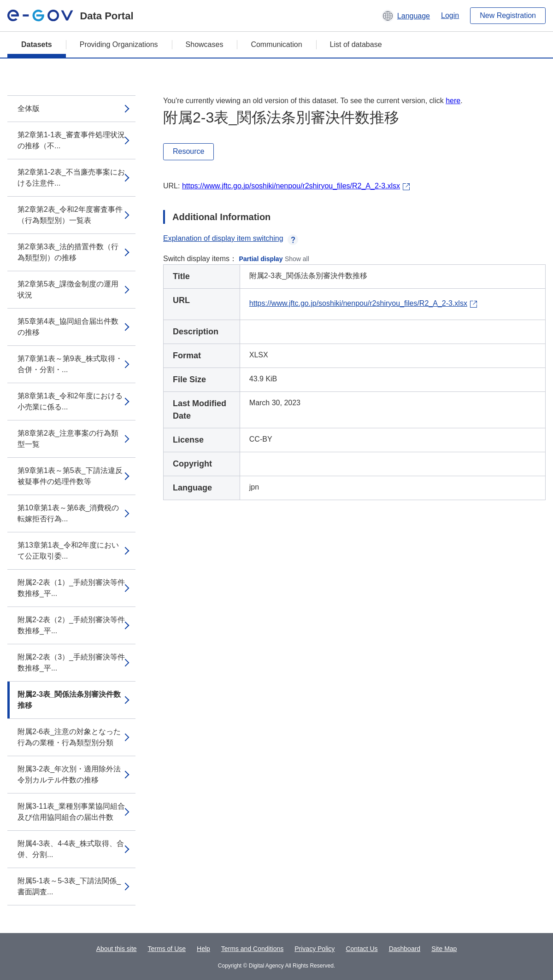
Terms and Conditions (252, 949)
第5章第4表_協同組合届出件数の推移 (68, 327)
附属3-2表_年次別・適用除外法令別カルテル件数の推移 (69, 774)
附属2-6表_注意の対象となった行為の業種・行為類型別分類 (69, 737)
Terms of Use (167, 949)
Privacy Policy (315, 949)
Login (450, 15)
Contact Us (362, 949)
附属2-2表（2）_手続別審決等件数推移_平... (71, 625)
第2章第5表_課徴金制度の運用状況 (68, 289)
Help (203, 949)
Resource (188, 151)
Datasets (37, 44)
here (453, 101)
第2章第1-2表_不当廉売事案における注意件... (71, 178)
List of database (356, 44)
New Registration (508, 15)
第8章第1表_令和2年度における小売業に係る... (70, 401)
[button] (406, 16)
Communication (276, 44)
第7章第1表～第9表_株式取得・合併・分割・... (70, 364)
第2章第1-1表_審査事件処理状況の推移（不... (71, 140)
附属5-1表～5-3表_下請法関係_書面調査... (69, 886)
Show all (297, 259)
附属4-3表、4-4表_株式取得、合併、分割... (71, 849)
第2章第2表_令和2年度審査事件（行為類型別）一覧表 (70, 215)
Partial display (261, 259)
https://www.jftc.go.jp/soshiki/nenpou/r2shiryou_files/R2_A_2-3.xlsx (291, 186)
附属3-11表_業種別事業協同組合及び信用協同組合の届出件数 (71, 812)
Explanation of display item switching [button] (231, 238)
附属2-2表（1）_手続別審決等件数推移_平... (71, 588)
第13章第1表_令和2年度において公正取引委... (68, 551)
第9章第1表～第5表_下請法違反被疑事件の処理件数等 (70, 476)
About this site (117, 949)
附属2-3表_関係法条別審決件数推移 (69, 700)
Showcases (205, 44)
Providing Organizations (119, 44)
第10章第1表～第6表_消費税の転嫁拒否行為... (68, 513)
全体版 (29, 108)
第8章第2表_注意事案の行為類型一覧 (68, 439)
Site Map (444, 949)
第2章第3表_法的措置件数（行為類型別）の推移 (68, 252)
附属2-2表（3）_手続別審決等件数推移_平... (71, 662)
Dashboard (405, 949)
